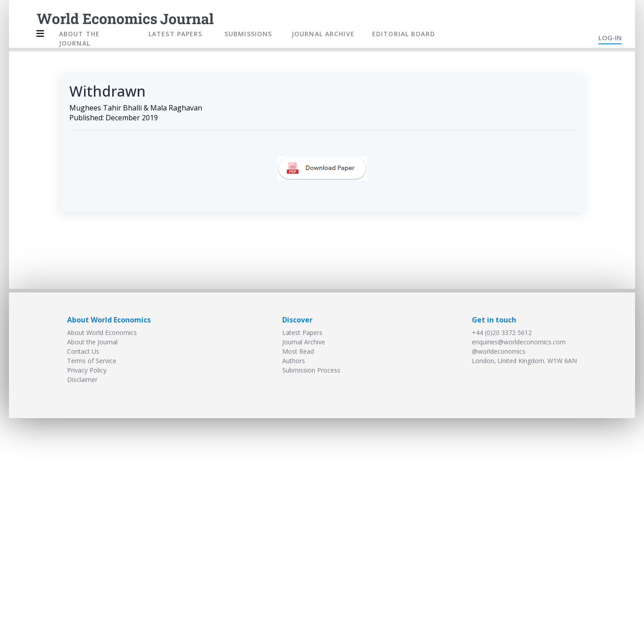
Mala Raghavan (176, 108)
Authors (294, 361)
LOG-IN (610, 38)
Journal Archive (304, 342)
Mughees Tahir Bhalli (106, 108)
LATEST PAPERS (176, 34)
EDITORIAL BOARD (404, 34)
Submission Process (311, 370)
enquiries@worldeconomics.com (519, 342)
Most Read (298, 351)
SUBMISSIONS (248, 34)
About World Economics (102, 333)
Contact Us (83, 351)
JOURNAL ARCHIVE (323, 34)
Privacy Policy (87, 370)
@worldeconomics (499, 351)
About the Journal (92, 342)
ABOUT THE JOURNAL (79, 38)
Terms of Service (92, 361)
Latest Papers (302, 333)
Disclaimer (82, 379)
